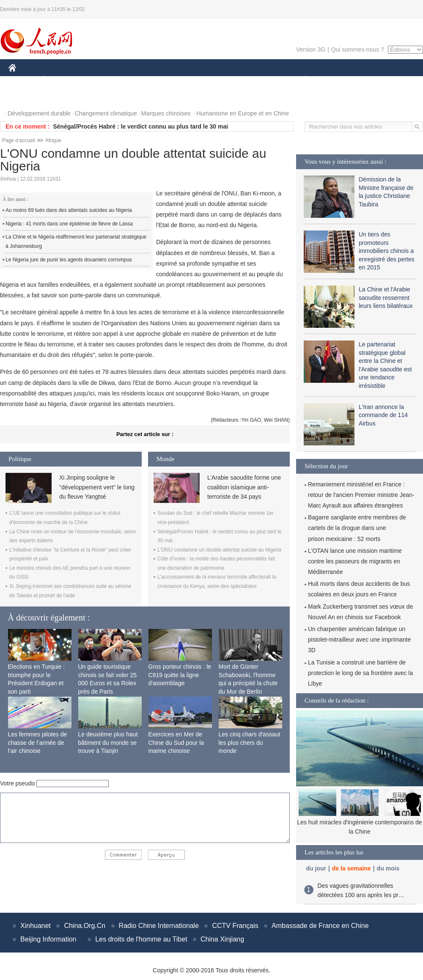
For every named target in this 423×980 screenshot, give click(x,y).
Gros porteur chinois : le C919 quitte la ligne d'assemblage (180, 675)
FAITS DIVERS (255, 80)
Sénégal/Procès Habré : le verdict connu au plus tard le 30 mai (140, 126)
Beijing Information (48, 939)
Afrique (53, 140)
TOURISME (371, 80)
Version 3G (311, 49)
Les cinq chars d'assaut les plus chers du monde (250, 743)
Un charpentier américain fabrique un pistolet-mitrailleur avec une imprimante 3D (360, 640)
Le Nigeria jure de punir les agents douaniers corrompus (69, 260)
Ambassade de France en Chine (320, 926)
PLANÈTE (301, 80)
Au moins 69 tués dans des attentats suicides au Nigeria (69, 210)
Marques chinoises (166, 113)
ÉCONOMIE (60, 80)
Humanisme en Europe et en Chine (243, 113)
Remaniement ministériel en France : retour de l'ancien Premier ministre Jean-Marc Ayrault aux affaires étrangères (361, 495)
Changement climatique (106, 113)
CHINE (23, 80)
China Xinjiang (222, 939)
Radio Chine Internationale (159, 926)
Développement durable (39, 113)
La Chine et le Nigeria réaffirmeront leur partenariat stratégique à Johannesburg (76, 242)
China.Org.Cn (85, 926)
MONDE (98, 80)
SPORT (334, 80)
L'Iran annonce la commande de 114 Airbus (383, 415)
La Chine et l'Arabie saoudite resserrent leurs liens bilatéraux (386, 298)
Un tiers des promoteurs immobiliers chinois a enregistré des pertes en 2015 (387, 251)
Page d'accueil (19, 140)
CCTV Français (235, 926)
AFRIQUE (134, 80)
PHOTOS (26, 97)
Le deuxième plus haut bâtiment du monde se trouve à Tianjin (108, 743)
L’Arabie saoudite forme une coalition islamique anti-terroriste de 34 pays (244, 487)
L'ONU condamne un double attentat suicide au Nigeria (219, 550)
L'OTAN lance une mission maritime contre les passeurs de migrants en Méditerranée (355, 561)
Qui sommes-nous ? (358, 49)
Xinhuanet (36, 926)
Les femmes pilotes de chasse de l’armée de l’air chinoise (38, 743)
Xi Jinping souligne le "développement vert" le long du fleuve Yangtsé (97, 487)
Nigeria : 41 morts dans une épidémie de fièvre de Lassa (69, 224)
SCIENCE (171, 80)
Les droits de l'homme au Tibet (141, 939)
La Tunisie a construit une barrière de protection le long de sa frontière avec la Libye (360, 673)
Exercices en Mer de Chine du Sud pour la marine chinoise (176, 743)
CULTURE (209, 80)
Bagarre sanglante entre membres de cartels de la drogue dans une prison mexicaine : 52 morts (357, 528)
